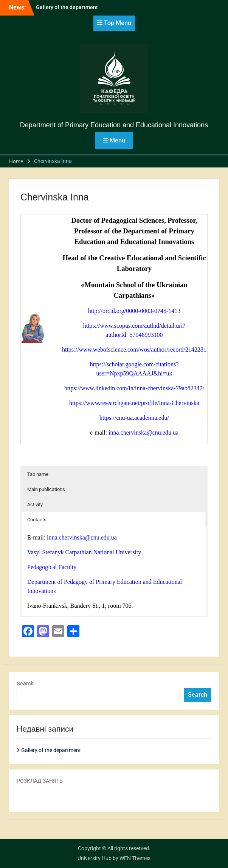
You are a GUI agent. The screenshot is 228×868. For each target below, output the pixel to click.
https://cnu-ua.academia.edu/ (134, 418)
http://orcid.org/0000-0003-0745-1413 (134, 311)
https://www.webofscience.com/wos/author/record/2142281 (134, 350)
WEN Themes (135, 858)
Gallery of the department (67, 7)
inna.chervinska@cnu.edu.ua (143, 432)
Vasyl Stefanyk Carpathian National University (84, 552)
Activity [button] (35, 504)
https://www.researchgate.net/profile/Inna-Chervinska (134, 403)
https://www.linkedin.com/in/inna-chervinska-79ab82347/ (134, 388)
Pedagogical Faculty (52, 567)
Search (25, 683)
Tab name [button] (38, 474)
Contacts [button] (37, 520)
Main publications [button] (46, 489)
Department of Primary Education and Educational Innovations (114, 125)
